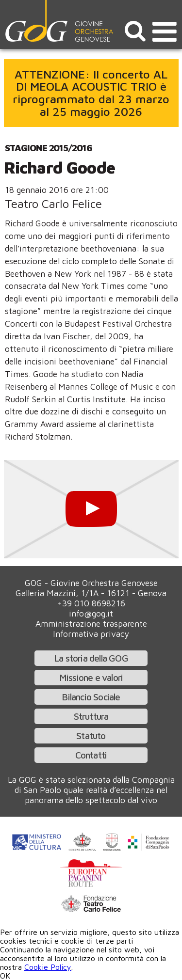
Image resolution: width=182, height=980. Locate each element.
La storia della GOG (91, 658)
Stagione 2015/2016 (49, 148)
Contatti (91, 755)
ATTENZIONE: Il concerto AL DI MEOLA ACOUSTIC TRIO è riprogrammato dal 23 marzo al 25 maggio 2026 (91, 93)
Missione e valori (91, 677)
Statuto (91, 735)
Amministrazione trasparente (91, 624)
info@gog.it (91, 613)
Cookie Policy (48, 967)
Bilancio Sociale (91, 697)
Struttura (91, 716)
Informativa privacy (91, 634)
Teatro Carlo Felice (53, 204)
